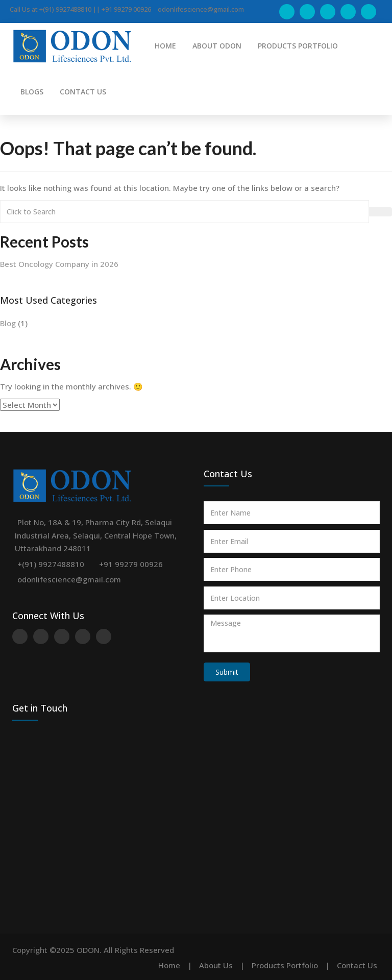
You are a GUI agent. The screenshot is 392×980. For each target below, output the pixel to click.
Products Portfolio (285, 965)
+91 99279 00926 (131, 564)
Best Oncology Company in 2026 (59, 264)
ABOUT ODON (217, 46)
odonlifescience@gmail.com (69, 579)
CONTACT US (83, 92)
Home (169, 965)
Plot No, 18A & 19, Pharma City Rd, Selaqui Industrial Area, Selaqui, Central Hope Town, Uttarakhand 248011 (96, 535)
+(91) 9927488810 (51, 564)
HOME (165, 46)
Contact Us (357, 965)
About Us (216, 965)
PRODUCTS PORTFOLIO (298, 46)
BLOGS (32, 92)
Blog (8, 323)
